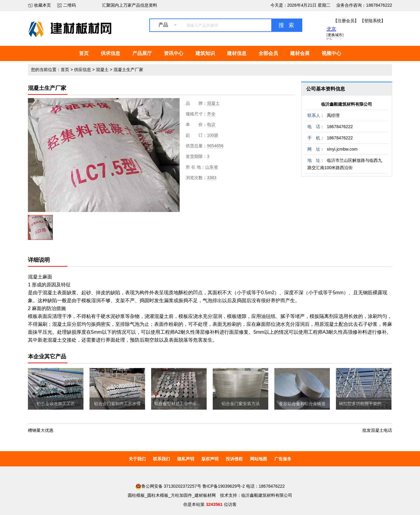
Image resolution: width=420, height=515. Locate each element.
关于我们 (137, 459)
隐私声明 (186, 459)
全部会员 (268, 53)
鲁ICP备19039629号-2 (224, 486)
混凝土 (102, 70)
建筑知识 (205, 53)
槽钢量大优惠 (41, 430)
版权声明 (210, 459)
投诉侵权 (234, 459)
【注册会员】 (346, 21)
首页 (84, 53)
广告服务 (283, 459)
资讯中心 (174, 53)
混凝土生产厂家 (128, 70)
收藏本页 (42, 5)
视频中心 (331, 53)
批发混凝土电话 (377, 430)
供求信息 (110, 53)
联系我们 (161, 459)
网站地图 (259, 459)
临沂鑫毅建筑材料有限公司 (347, 104)
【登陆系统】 (373, 21)
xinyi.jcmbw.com (342, 149)
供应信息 (83, 70)
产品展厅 (142, 53)
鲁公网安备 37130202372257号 (168, 486)
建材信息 (237, 53)
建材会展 (300, 53)
